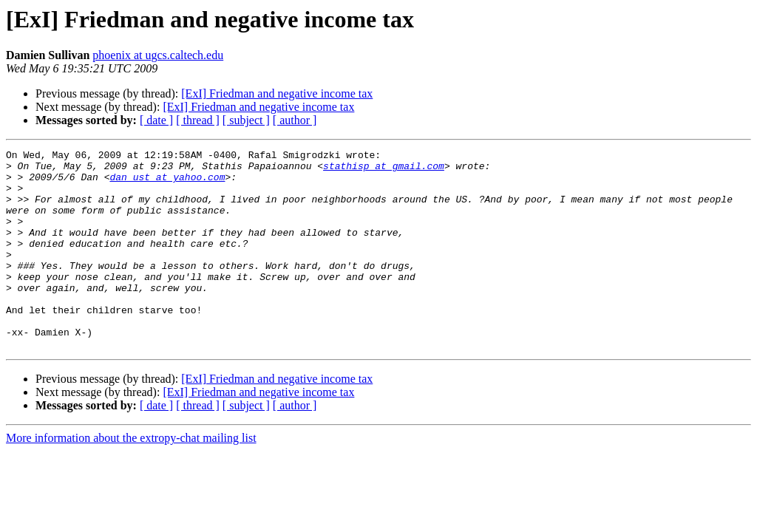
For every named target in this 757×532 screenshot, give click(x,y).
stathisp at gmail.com (384, 170)
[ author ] (295, 120)
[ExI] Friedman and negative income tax (277, 93)
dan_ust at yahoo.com (167, 183)
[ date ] (156, 120)
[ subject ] (246, 120)
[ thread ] (198, 120)
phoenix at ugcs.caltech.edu (158, 55)
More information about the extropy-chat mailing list (131, 478)
